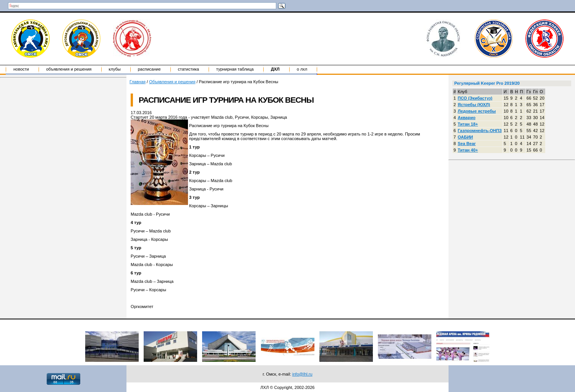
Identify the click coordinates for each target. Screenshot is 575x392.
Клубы (115, 69)
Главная (138, 82)
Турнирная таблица (235, 69)
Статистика (189, 69)
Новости (21, 69)
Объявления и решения (69, 69)
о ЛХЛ (302, 69)
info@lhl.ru (302, 374)
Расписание (149, 69)
